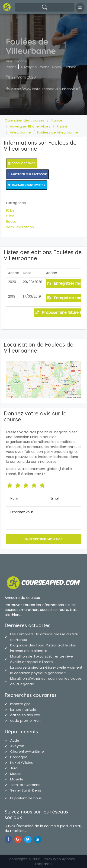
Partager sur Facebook (28, 174)
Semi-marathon (20, 227)
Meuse (16, 774)
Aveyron (17, 746)
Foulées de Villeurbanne (58, 132)
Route (11, 221)
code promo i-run (25, 720)
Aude (15, 740)
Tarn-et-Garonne (25, 785)
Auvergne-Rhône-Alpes (41, 67)
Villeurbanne (16, 61)
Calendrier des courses (25, 120)
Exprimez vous (22, 512)
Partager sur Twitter (27, 185)
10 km (11, 210)
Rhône (11, 67)
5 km (10, 216)
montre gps (20, 704)
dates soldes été (25, 715)
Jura (14, 768)
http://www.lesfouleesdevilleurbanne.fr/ (46, 89)
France (71, 67)
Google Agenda (22, 163)
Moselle (17, 779)
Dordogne (19, 757)
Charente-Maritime (27, 751)
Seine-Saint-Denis (26, 790)
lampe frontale (23, 709)
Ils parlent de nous (26, 798)
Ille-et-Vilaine (22, 763)
